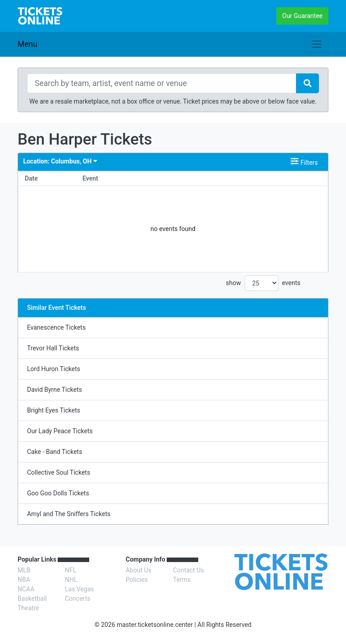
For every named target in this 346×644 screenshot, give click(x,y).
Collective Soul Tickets (59, 472)
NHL (71, 580)
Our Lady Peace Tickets (60, 431)
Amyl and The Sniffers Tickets (69, 514)
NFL (71, 570)
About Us (139, 570)
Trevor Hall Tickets (53, 348)
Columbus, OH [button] (60, 161)
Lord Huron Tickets (54, 369)
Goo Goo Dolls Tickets (58, 493)
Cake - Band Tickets (55, 452)
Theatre (28, 608)
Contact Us (189, 570)
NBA (24, 580)
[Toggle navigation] (317, 44)
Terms (182, 580)
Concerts (77, 599)
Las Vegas (80, 589)
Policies (137, 580)
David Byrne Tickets (55, 390)
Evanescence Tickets (56, 327)
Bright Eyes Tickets (54, 410)
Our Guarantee (302, 16)
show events (263, 283)
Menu (27, 44)
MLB (24, 570)
